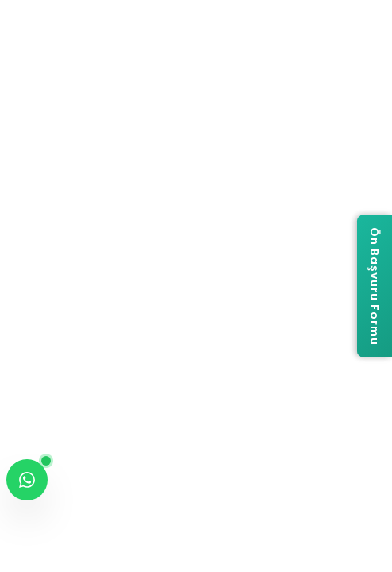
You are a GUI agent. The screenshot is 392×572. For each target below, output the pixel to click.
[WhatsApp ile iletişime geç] (27, 480)
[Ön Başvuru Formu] (375, 286)
